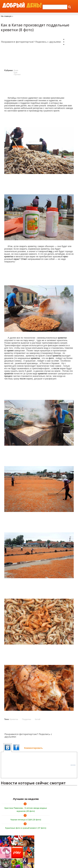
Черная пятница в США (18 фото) (26, 820)
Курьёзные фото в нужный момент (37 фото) (26, 828)
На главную (6, 16)
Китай (38, 719)
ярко (66, 256)
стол (56, 361)
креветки (9, 256)
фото (51, 358)
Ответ (24, 259)
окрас (16, 259)
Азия (16, 70)
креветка (57, 356)
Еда (16, 72)
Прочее (17, 74)
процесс (8, 376)
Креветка (14, 719)
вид (50, 251)
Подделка (26, 719)
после (56, 368)
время (10, 351)
